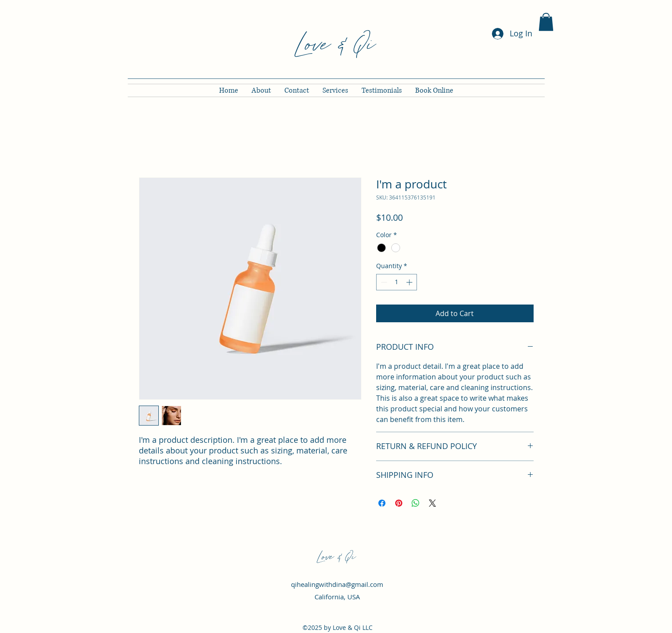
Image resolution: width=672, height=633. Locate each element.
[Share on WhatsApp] (416, 503)
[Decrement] (383, 282)
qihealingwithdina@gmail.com (337, 584)
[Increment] (410, 282)
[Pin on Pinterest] (399, 503)
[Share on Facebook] (382, 503)
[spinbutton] (397, 282)
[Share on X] (432, 503)
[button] (546, 22)
